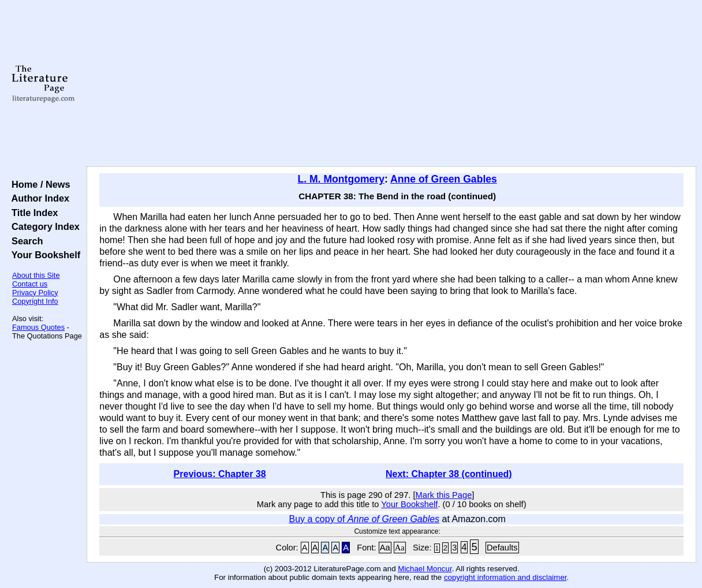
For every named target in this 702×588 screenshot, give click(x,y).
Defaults (502, 548)
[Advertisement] (391, 84)
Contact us (30, 284)
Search (25, 241)
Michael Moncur (425, 569)
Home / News (38, 184)
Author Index (38, 198)
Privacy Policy (35, 293)
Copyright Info (35, 301)
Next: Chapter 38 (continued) (449, 474)
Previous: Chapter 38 (220, 474)
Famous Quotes (38, 327)
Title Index (32, 213)
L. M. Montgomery (341, 179)
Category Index (43, 226)
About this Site (36, 275)
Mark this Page (444, 495)
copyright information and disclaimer (505, 577)
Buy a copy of (364, 519)
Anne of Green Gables (444, 179)
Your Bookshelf (43, 255)
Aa (385, 548)
